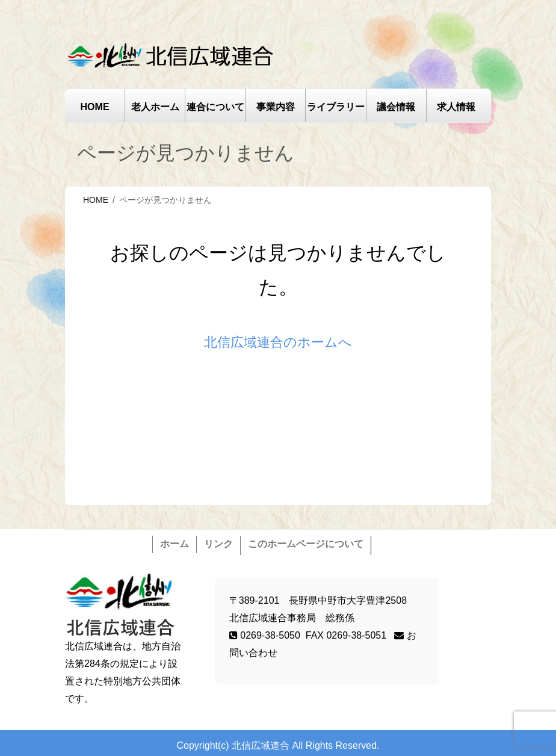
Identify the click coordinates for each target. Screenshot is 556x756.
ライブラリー (336, 107)
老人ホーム (155, 107)
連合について (215, 107)
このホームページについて (306, 544)
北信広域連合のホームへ (278, 342)
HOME (95, 107)
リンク (218, 544)
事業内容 (276, 107)
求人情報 (456, 107)
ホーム (175, 544)
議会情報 (396, 107)
